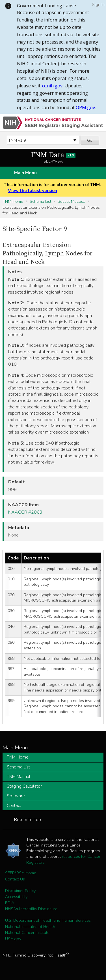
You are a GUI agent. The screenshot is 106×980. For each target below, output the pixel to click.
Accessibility (16, 897)
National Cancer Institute (27, 932)
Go (90, 140)
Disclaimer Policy (20, 891)
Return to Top (28, 820)
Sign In (98, 5)
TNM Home (13, 201)
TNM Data (53, 155)
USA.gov (13, 939)
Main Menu (25, 173)
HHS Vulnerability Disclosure (31, 909)
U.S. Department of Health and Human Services (48, 920)
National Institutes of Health (30, 927)
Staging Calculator (24, 786)
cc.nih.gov (52, 86)
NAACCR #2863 (25, 512)
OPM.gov (85, 107)
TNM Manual (19, 777)
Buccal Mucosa (72, 201)
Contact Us (15, 879)
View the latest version (33, 191)
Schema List (40, 201)
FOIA (10, 903)
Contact (14, 805)
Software (16, 796)
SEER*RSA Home (21, 873)
